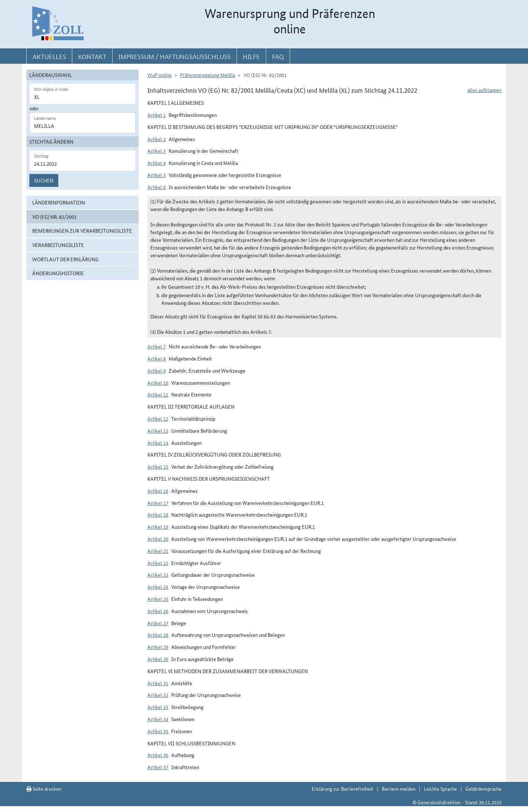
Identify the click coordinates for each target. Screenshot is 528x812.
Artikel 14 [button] (158, 443)
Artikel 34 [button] (158, 719)
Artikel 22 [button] (158, 563)
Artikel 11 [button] (158, 394)
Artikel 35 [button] (158, 731)
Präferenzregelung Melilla (208, 75)
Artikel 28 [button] (158, 635)
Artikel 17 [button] (158, 503)
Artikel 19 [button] (158, 527)
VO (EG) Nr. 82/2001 (54, 217)
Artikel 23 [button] (158, 575)
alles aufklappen (485, 90)
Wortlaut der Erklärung (65, 259)
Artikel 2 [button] (157, 139)
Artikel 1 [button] (157, 115)
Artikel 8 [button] (157, 358)
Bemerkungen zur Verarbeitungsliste (82, 230)
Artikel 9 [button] (157, 370)
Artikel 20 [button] (158, 539)
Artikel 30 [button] (158, 659)
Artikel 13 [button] (158, 431)
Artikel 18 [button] (158, 514)
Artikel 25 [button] (158, 599)
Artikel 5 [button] (157, 175)
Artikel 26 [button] (158, 611)
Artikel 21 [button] (158, 551)
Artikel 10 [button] (158, 383)
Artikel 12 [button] (158, 418)
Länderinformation (59, 202)
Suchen (44, 180)
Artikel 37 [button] (158, 767)
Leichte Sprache (440, 789)
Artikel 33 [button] (158, 707)
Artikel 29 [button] (158, 647)
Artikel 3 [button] (157, 151)
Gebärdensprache (483, 789)
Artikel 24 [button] (158, 587)
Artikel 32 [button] (158, 695)
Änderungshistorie (58, 273)
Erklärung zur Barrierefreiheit (342, 789)
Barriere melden (399, 789)
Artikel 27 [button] (158, 623)
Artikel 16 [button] (158, 491)
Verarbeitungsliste (58, 245)
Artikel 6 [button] (157, 187)
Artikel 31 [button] (158, 683)
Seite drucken (44, 789)
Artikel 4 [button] (157, 163)
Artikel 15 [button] (158, 466)
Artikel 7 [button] (157, 346)
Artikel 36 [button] (158, 755)
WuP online (159, 75)
